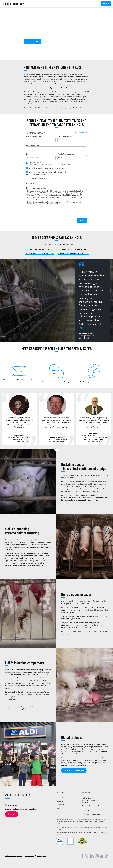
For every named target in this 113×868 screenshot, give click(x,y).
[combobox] (60, 158)
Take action (32, 42)
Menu (106, 4)
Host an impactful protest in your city (94, 381)
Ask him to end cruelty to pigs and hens (39, 253)
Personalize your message (56, 201)
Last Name (72, 139)
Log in (28, 134)
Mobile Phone (72, 156)
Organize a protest (74, 770)
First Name (41, 139)
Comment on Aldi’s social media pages (57, 381)
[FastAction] (79, 133)
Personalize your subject (56, 177)
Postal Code (56, 148)
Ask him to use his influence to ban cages (74, 253)
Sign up (33, 134)
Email (41, 156)
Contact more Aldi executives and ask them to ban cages (19, 380)
